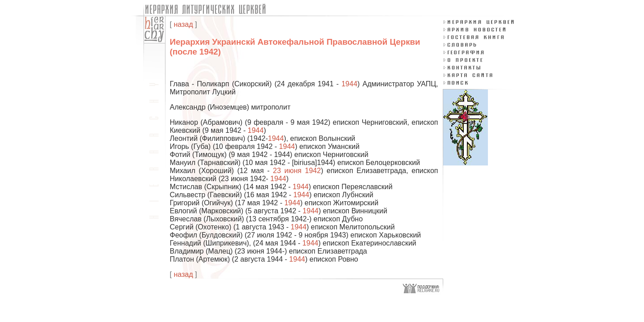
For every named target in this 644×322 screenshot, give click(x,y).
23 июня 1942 (297, 171)
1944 (349, 84)
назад (183, 24)
